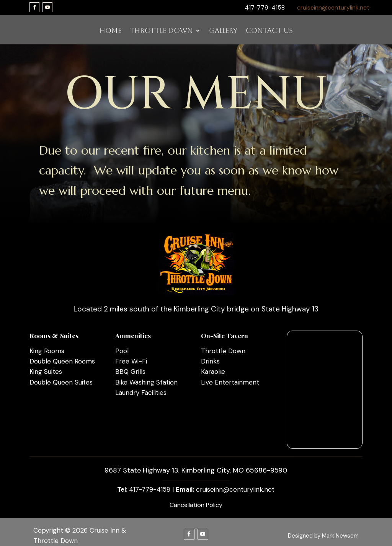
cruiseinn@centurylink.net (333, 7)
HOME (110, 31)
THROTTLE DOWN (161, 31)
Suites (52, 372)
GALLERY (223, 31)
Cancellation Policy (196, 505)
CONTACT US (269, 31)
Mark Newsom (340, 536)
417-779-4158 (150, 489)
